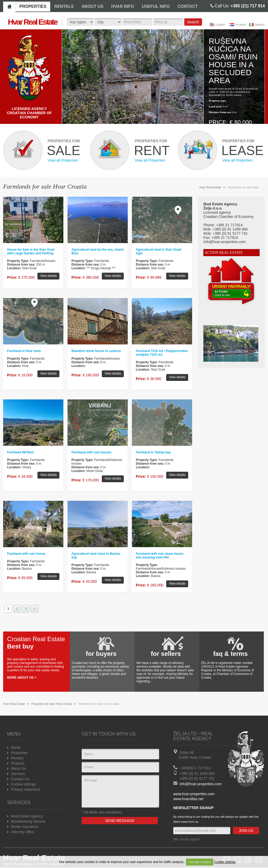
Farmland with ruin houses (91, 452)
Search (193, 22)
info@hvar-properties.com (201, 784)
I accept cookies (200, 862)
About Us (19, 768)
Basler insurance (25, 827)
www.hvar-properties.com (194, 794)
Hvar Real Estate (210, 187)
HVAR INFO (123, 6)
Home (16, 748)
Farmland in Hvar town (24, 351)
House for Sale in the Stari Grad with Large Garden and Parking (31, 251)
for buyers (101, 654)
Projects (18, 763)
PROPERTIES (33, 6)
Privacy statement (26, 789)
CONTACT (188, 6)
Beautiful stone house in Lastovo (96, 351)
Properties (19, 753)
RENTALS (64, 6)
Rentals (17, 758)
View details (48, 276)
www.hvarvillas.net (188, 799)
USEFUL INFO (156, 6)
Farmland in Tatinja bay (153, 452)
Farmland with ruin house (26, 554)
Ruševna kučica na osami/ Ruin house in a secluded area (233, 61)
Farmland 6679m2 (20, 452)
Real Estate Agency (27, 816)
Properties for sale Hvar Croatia (52, 704)
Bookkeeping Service (28, 821)
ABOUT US (93, 6)
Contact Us (20, 779)
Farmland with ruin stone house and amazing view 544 (160, 556)
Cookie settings (225, 862)
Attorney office (23, 832)
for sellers (166, 654)
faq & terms (230, 654)
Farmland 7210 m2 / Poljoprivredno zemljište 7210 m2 (162, 353)
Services (18, 774)
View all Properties (63, 160)
